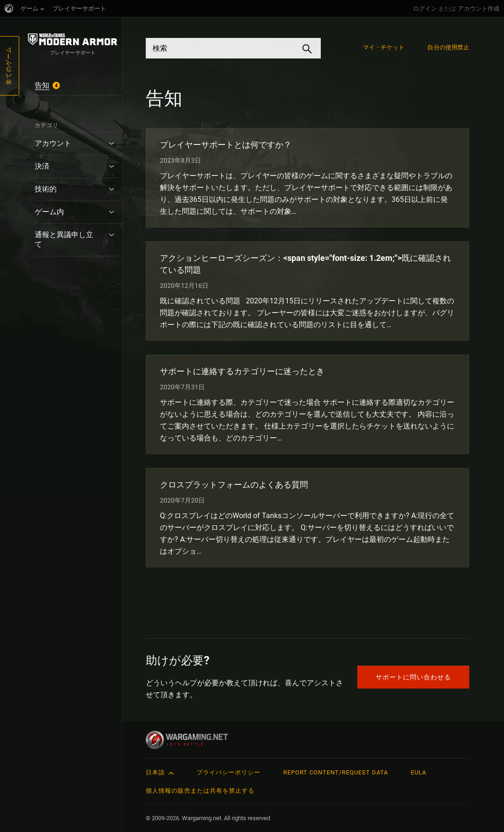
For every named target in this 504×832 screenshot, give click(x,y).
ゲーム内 (49, 212)
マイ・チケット (384, 47)
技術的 (46, 189)
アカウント (53, 143)
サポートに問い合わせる (413, 677)
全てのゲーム (8, 66)
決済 (42, 166)
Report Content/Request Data (336, 772)
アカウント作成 (479, 8)
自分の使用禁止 (448, 47)
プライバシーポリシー (228, 772)
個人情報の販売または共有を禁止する (200, 791)
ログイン (425, 8)
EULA (419, 772)
